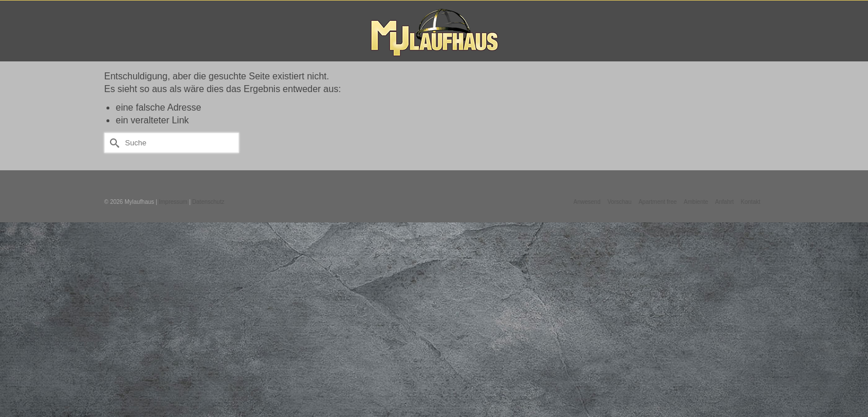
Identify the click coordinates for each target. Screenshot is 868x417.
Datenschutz (208, 204)
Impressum (173, 204)
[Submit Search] (113, 145)
